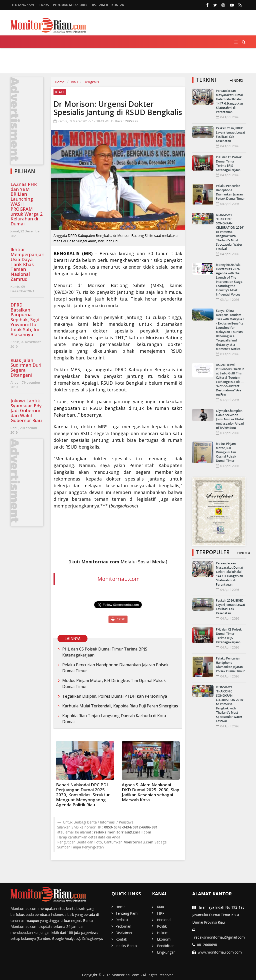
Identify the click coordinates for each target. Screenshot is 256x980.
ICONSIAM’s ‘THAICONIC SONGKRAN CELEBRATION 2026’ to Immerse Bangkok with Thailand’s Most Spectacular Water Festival (230, 232)
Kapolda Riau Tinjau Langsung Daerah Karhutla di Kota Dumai (114, 719)
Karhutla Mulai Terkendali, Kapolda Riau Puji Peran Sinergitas (120, 706)
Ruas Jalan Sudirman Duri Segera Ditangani (26, 368)
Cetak (118, 619)
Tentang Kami (23, 5)
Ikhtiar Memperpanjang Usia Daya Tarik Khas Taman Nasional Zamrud (29, 264)
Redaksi (44, 5)
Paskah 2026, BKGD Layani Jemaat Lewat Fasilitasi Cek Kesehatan (231, 135)
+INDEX (237, 81)
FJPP (60, 55)
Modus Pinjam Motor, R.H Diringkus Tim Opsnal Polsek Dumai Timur (114, 683)
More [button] (61, 68)
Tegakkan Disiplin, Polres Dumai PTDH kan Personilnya (115, 696)
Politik (108, 55)
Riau (74, 82)
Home (19, 55)
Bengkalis (91, 82)
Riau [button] (39, 56)
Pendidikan (184, 55)
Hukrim (131, 55)
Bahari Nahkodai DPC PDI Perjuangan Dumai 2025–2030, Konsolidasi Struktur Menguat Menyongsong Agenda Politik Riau (83, 795)
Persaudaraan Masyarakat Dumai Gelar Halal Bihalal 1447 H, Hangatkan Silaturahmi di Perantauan (229, 101)
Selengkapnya (93, 938)
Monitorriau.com (118, 579)
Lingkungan (217, 55)
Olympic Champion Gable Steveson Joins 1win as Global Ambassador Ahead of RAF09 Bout (230, 419)
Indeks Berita (126, 946)
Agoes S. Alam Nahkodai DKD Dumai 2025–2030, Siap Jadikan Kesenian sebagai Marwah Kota (150, 792)
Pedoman (123, 926)
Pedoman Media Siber (70, 5)
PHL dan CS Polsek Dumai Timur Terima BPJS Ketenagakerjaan (105, 652)
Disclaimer (99, 5)
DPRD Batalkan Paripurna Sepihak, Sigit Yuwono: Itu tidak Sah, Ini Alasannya (25, 320)
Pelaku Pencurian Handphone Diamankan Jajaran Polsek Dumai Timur (115, 668)
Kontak (118, 5)
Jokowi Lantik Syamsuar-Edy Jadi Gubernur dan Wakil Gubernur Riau (26, 410)
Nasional (82, 55)
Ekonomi (155, 55)
